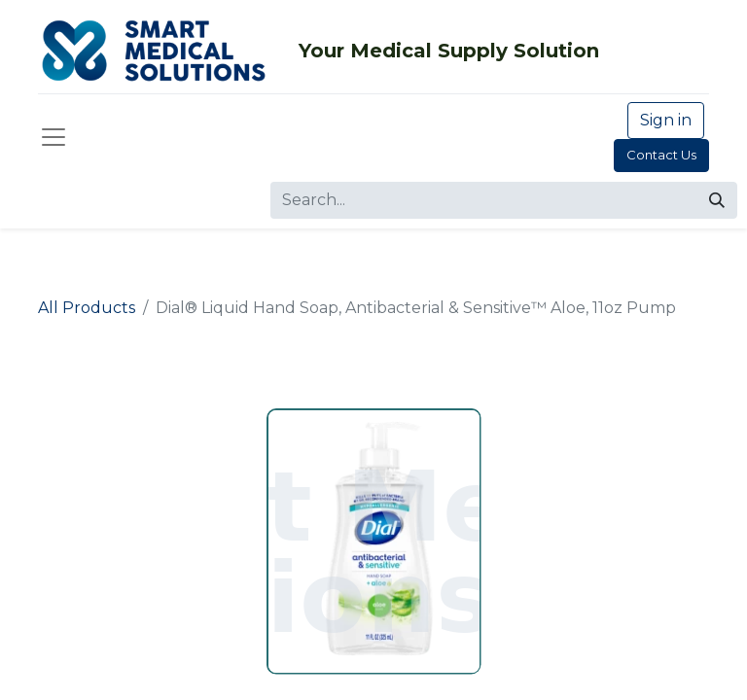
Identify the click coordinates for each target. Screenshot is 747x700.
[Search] (717, 200)
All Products (87, 308)
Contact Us (661, 155)
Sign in (666, 120)
